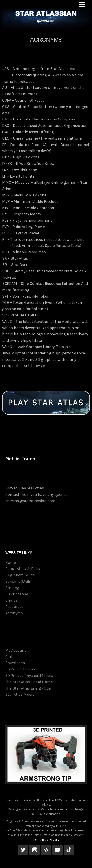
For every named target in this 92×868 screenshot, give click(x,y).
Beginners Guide (20, 575)
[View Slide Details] (46, 754)
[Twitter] (23, 850)
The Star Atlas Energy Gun (28, 688)
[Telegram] (46, 850)
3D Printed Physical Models (29, 676)
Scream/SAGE (18, 581)
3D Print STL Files (20, 669)
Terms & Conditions (46, 840)
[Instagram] (35, 850)
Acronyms (14, 613)
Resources (14, 607)
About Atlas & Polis (23, 569)
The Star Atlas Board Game (29, 682)
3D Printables (17, 594)
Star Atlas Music (20, 694)
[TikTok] (69, 850)
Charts (11, 600)
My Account (16, 650)
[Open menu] (82, 4)
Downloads (15, 663)
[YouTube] (57, 850)
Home (11, 562)
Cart (9, 657)
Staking (12, 588)
